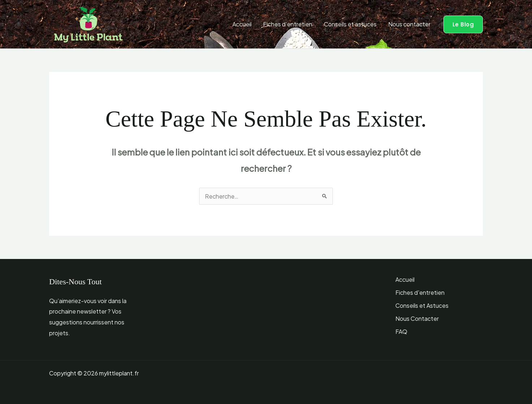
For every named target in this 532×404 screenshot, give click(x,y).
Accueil (242, 24)
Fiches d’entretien (288, 24)
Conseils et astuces (350, 24)
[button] (463, 24)
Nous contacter (409, 24)
